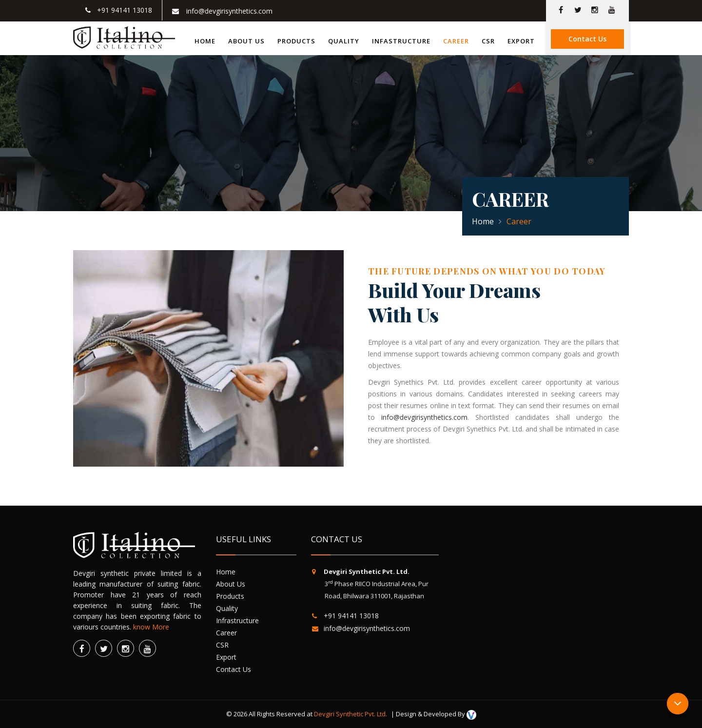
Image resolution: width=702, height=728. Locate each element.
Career (456, 41)
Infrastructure (241, 620)
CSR (488, 41)
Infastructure (401, 41)
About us (246, 41)
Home (205, 41)
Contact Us (587, 39)
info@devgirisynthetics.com (424, 417)
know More (151, 627)
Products (296, 41)
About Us (234, 584)
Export (521, 41)
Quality (344, 41)
